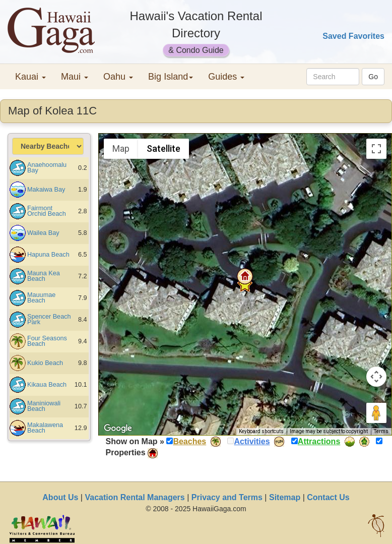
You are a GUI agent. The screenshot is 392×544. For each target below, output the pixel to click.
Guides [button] (226, 77)
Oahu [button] (118, 77)
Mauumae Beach (41, 298)
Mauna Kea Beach (44, 276)
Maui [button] (75, 77)
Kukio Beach (45, 363)
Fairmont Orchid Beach (47, 211)
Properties (126, 452)
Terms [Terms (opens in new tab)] (381, 431)
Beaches (189, 441)
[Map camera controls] (376, 377)
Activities (252, 441)
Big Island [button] (171, 77)
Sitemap (285, 497)
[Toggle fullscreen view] (376, 149)
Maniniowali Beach (44, 406)
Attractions (319, 441)
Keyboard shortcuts (261, 431)
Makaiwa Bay (46, 190)
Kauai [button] (30, 77)
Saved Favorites (353, 36)
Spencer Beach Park (49, 319)
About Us (60, 497)
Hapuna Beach (48, 255)
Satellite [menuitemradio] (164, 148)
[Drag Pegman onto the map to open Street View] (376, 413)
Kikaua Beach (47, 385)
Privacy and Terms (227, 497)
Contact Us (328, 497)
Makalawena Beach (45, 428)
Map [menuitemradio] (121, 148)
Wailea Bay (43, 233)
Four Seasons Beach (47, 341)
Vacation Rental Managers (135, 497)
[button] (245, 276)
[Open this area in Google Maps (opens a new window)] (118, 429)
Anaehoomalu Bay (47, 168)
